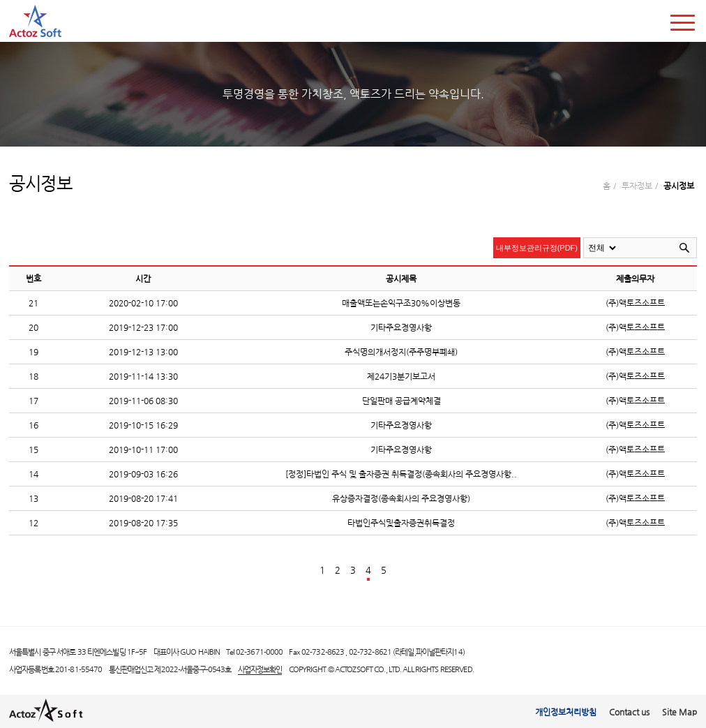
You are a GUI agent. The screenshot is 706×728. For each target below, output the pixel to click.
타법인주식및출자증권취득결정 (401, 522)
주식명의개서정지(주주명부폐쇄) (401, 351)
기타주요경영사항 (401, 327)
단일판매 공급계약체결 (401, 400)
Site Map (679, 712)
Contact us (629, 712)
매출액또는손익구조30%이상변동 (401, 303)
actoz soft (35, 21)
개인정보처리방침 (566, 712)
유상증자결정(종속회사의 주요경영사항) (401, 498)
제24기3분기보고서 (401, 376)
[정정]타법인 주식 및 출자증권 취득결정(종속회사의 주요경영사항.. (401, 474)
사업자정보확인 (260, 669)
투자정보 (637, 185)
